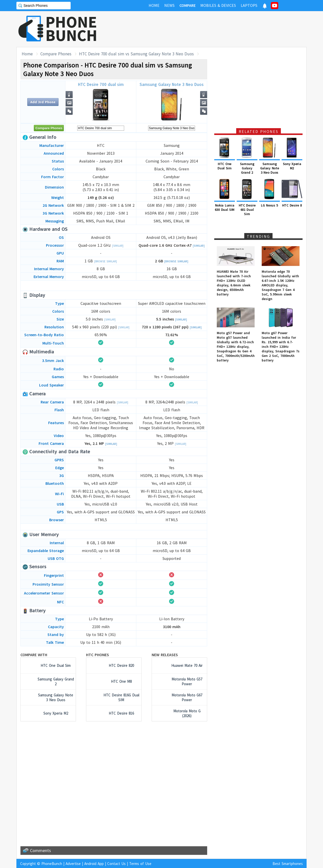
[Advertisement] (215, 29)
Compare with (34, 655)
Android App (94, 864)
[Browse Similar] (105, 261)
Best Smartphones (288, 864)
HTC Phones (98, 655)
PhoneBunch (52, 864)
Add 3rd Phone (43, 102)
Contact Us (116, 864)
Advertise (73, 864)
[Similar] (118, 246)
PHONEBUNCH (71, 29)
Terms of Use (140, 864)
